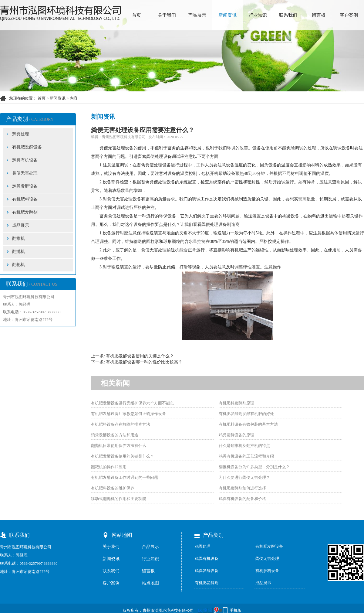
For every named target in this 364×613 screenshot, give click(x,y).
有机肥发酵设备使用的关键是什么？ (140, 356)
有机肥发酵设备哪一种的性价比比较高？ (144, 362)
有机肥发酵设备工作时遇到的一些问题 (125, 477)
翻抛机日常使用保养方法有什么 (119, 446)
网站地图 (122, 535)
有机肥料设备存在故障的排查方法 (121, 424)
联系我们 (288, 15)
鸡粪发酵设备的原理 (236, 435)
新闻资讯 (227, 15)
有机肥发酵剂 (25, 212)
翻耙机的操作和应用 (109, 467)
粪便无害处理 (25, 173)
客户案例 (349, 15)
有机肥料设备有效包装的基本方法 (248, 424)
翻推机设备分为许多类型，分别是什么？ (254, 467)
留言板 (319, 15)
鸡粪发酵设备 (25, 186)
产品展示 (197, 15)
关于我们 (167, 15)
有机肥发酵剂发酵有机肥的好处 (246, 414)
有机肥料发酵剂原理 (236, 403)
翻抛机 (19, 252)
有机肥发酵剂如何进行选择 (242, 488)
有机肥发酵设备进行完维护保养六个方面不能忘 (132, 403)
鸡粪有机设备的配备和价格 (242, 499)
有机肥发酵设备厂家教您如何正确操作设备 (128, 414)
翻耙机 (19, 265)
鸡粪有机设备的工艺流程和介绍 (246, 456)
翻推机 (19, 238)
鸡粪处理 (21, 134)
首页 (136, 15)
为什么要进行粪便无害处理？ (244, 477)
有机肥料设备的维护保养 (113, 488)
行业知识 (258, 15)
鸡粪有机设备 (25, 160)
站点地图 (150, 583)
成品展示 (21, 225)
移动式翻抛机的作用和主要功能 (119, 499)
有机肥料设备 (25, 199)
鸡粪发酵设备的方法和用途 (115, 435)
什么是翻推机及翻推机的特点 (244, 446)
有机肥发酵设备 (27, 147)
